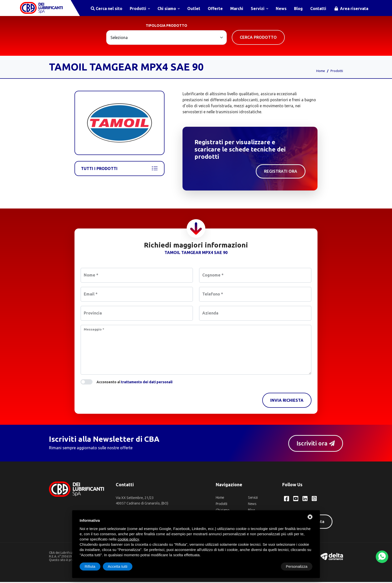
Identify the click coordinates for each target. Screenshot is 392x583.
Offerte (215, 8)
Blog (298, 8)
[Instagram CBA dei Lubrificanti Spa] (315, 500)
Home (321, 72)
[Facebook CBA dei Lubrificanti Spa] (287, 500)
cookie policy (128, 539)
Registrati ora (281, 172)
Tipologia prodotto (166, 26)
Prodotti (140, 8)
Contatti (318, 8)
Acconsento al (134, 383)
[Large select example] (166, 38)
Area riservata (351, 8)
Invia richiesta (287, 401)
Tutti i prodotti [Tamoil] (119, 169)
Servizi (259, 8)
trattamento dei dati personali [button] (147, 383)
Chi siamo (169, 8)
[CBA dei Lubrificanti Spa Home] (42, 8)
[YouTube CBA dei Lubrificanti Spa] (296, 500)
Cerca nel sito (106, 8)
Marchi (237, 8)
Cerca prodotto (258, 38)
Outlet (194, 8)
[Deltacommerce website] (332, 557)
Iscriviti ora (315, 444)
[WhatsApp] (382, 557)
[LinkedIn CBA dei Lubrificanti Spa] (306, 500)
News (281, 8)
